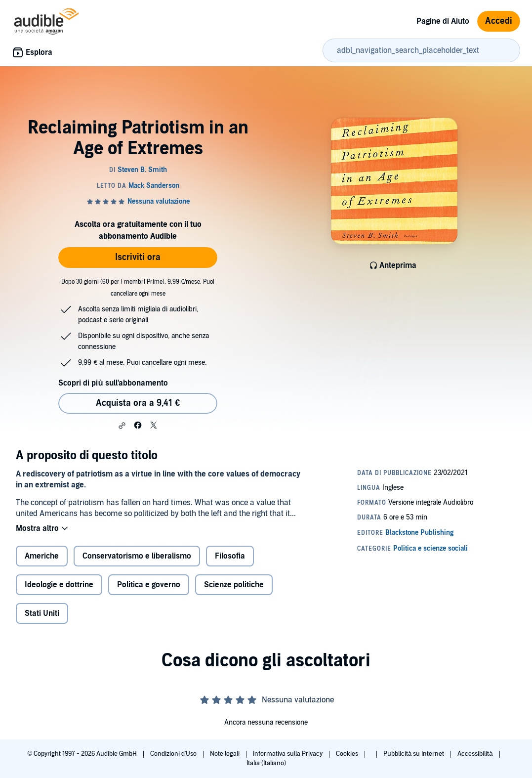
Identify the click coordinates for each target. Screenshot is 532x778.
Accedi (499, 21)
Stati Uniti (42, 613)
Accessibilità (476, 754)
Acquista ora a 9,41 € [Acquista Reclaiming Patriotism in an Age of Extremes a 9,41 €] (138, 403)
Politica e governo (149, 585)
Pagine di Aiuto (443, 21)
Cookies (348, 754)
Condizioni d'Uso (174, 754)
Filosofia (230, 556)
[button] (122, 426)
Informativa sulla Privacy (288, 754)
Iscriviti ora (138, 257)
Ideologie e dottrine (59, 585)
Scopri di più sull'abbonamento (113, 383)
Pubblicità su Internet (414, 754)
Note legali (225, 754)
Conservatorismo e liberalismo (137, 556)
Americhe (42, 556)
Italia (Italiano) (266, 763)
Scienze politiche (234, 585)
